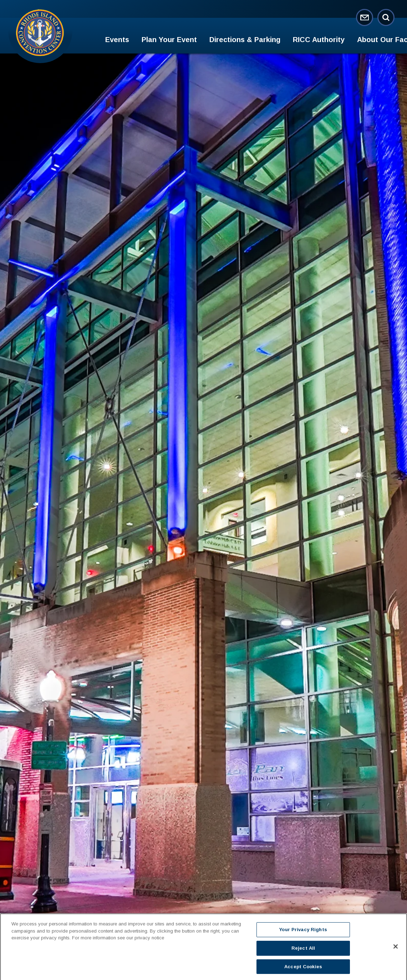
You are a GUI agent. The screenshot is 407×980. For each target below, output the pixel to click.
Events (117, 40)
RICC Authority (319, 40)
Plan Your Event (169, 40)
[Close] (396, 950)
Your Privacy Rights (303, 933)
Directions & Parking (245, 40)
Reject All (303, 951)
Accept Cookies (303, 969)
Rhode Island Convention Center (40, 32)
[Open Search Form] (386, 17)
